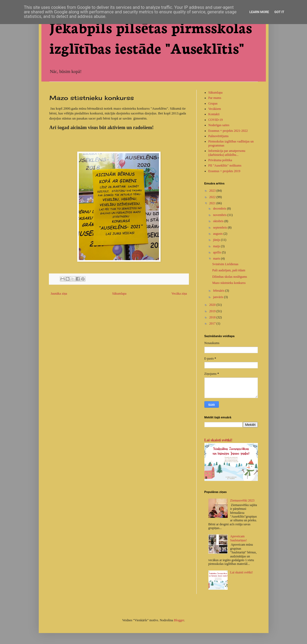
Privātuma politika (220, 160)
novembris (220, 215)
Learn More (259, 12)
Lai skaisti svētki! (218, 440)
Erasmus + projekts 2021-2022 (228, 131)
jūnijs (217, 240)
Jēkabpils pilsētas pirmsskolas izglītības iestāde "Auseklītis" (151, 37)
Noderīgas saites (219, 125)
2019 (213, 311)
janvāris (218, 297)
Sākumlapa (119, 294)
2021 (213, 203)
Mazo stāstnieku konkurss (229, 283)
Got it (279, 12)
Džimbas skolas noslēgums (230, 277)
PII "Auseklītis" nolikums (225, 165)
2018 (213, 317)
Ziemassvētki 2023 (242, 500)
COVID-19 (216, 120)
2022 (213, 197)
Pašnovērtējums (219, 136)
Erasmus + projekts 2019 (224, 171)
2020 (213, 305)
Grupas (213, 103)
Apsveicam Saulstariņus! (238, 538)
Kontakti (214, 114)
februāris (219, 291)
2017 (213, 323)
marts (217, 259)
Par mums (215, 98)
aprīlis (217, 252)
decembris (220, 209)
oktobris (219, 221)
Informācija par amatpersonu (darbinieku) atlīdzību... (227, 153)
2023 (213, 191)
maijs (217, 246)
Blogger (179, 620)
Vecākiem (215, 109)
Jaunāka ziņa (59, 294)
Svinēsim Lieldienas (225, 264)
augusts (218, 234)
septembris (220, 227)
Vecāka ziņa (179, 294)
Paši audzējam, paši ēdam (229, 270)
